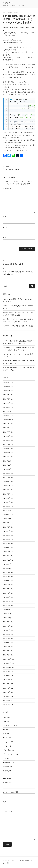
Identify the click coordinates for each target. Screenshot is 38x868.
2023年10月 (7, 469)
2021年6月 (7, 585)
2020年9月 (7, 622)
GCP (5, 721)
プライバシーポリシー (10, 861)
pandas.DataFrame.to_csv (12, 40)
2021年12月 (7, 560)
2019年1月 (7, 704)
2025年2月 (7, 403)
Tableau (6, 738)
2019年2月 (7, 700)
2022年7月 (7, 531)
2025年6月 (7, 387)
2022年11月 (7, 515)
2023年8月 (7, 477)
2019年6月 (7, 684)
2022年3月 (7, 548)
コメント (7, 189)
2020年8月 (7, 626)
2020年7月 (7, 630)
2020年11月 (7, 614)
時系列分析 (7, 762)
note (28, 861)
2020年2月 (7, 651)
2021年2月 (7, 601)
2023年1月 (7, 506)
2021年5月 (7, 589)
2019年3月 (7, 696)
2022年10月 (7, 519)
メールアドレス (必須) (19, 795)
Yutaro (15, 13)
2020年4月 (7, 643)
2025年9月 (7, 383)
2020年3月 (7, 647)
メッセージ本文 (19, 825)
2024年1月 (7, 457)
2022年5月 (7, 539)
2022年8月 (7, 527)
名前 (5, 217)
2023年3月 (7, 498)
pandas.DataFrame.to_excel (13, 42)
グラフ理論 (7, 750)
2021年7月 (7, 581)
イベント (6, 746)
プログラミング (10, 166)
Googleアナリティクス (11, 725)
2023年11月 (7, 465)
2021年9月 (7, 572)
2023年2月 (7, 502)
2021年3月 (7, 597)
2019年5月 (7, 688)
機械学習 (6, 767)
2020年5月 (7, 638)
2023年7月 (7, 482)
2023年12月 (7, 461)
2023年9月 (7, 473)
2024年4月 (7, 444)
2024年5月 (7, 440)
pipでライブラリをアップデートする (15, 354)
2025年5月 (7, 391)
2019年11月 (7, 663)
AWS (5, 717)
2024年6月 (7, 436)
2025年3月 (7, 399)
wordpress (7, 742)
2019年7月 (7, 680)
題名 (19, 804)
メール (5, 227)
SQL (5, 734)
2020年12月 (7, 610)
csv (7, 169)
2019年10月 (7, 667)
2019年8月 (7, 676)
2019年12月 (7, 659)
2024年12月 (7, 411)
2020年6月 (7, 634)
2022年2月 (7, 552)
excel (11, 169)
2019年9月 (7, 671)
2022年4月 (7, 543)
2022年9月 (7, 523)
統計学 (5, 771)
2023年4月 (7, 494)
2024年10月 (7, 420)
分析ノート (9, 3)
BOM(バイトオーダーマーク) (19, 140)
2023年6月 (7, 486)
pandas (16, 169)
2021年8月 (7, 576)
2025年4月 (7, 395)
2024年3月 (7, 449)
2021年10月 (7, 568)
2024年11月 (7, 416)
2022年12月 (7, 510)
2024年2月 (7, 453)
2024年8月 (7, 428)
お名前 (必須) (19, 785)
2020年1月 (7, 655)
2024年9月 (7, 424)
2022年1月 (7, 556)
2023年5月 (7, 490)
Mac (4, 729)
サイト (5, 237)
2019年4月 (7, 692)
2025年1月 (7, 407)
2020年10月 (7, 618)
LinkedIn (22, 861)
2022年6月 (7, 535)
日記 (5, 758)
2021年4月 (7, 593)
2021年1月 (7, 605)
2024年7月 (7, 432)
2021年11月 (7, 564)
